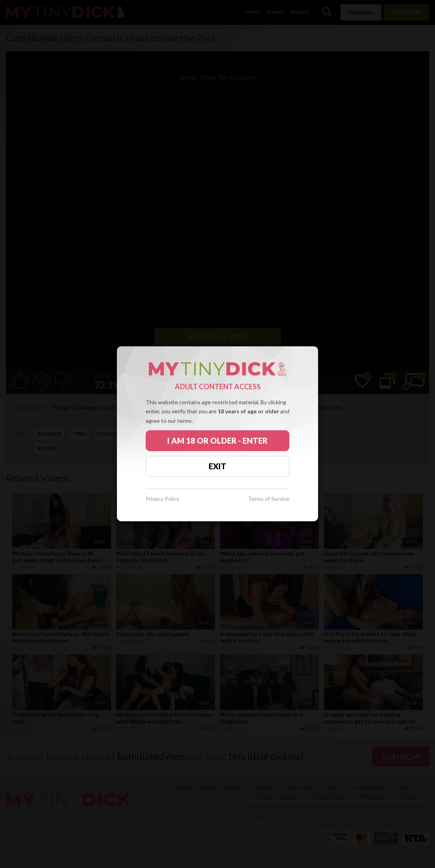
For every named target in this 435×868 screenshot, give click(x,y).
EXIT (217, 466)
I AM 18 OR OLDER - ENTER (217, 441)
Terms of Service (269, 499)
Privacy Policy (162, 499)
